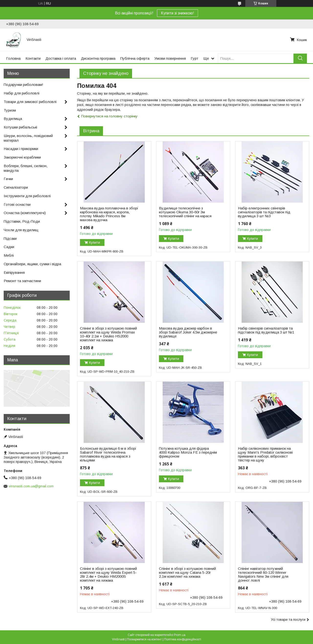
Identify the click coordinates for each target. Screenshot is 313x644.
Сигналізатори (16, 187)
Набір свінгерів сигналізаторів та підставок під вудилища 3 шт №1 (266, 330)
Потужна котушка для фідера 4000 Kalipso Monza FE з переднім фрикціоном (188, 452)
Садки (9, 247)
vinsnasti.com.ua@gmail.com (31, 486)
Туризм (10, 110)
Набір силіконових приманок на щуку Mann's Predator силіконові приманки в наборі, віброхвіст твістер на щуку (265, 454)
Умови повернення (170, 58)
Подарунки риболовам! (23, 85)
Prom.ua (180, 635)
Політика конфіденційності (183, 639)
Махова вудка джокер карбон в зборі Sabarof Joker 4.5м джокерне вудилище (188, 332)
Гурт (195, 58)
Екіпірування (14, 272)
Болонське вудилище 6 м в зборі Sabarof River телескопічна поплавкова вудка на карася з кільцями (108, 454)
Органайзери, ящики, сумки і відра (32, 264)
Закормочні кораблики (22, 157)
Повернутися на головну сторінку (109, 116)
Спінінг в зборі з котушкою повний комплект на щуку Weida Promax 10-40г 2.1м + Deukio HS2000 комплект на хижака (108, 334)
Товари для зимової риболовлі (30, 102)
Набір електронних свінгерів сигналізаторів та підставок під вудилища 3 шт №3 (264, 212)
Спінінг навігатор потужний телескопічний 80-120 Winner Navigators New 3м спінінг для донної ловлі (263, 575)
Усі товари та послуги (288, 620)
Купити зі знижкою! (178, 13)
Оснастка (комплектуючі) (25, 213)
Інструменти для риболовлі (27, 196)
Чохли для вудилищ (21, 230)
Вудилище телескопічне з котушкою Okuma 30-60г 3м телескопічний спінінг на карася (185, 212)
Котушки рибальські (20, 127)
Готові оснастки (17, 204)
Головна (13, 58)
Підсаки (10, 238)
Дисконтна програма (98, 58)
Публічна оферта (135, 58)
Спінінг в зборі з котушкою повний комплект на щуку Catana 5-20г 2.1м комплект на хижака (187, 573)
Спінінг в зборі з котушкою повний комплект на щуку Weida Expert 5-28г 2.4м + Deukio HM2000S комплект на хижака (108, 575)
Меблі (9, 255)
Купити (95, 242)
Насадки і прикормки (21, 149)
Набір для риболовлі (22, 93)
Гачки (8, 179)
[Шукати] (300, 58)
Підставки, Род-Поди (22, 221)
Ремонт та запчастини (22, 281)
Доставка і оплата (61, 58)
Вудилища (13, 119)
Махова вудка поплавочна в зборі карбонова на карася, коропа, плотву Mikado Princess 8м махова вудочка (109, 214)
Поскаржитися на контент (144, 639)
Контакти (33, 58)
